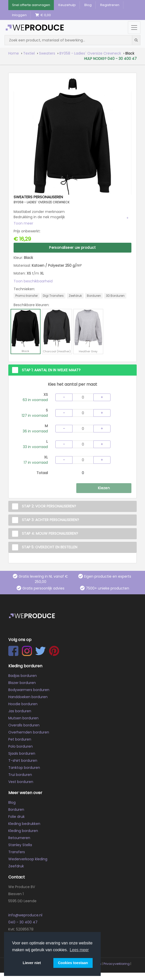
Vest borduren (21, 782)
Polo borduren (21, 746)
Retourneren (19, 838)
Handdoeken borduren (28, 697)
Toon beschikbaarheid (33, 281)
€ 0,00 (43, 15)
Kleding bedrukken (24, 824)
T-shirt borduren (23, 761)
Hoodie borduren (23, 704)
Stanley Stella (20, 845)
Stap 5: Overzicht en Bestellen (50, 547)
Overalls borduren (24, 725)
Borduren (16, 810)
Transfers (17, 852)
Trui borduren (20, 775)
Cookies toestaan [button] (73, 963)
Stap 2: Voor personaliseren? (49, 506)
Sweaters (47, 53)
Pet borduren (20, 739)
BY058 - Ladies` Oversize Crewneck (90, 53)
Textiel (29, 53)
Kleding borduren (23, 831)
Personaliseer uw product (72, 248)
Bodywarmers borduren (29, 690)
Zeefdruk (16, 866)
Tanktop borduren (24, 768)
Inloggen (19, 15)
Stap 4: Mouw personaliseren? (50, 533)
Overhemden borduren (29, 732)
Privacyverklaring (117, 964)
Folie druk (16, 817)
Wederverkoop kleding (28, 859)
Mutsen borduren (23, 718)
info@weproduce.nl (25, 915)
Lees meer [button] (79, 950)
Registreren (110, 5)
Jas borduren (20, 711)
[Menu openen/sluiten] (134, 28)
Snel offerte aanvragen (31, 5)
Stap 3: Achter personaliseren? (50, 520)
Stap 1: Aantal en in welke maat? (51, 370)
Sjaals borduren (22, 753)
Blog (88, 5)
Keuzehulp (67, 5)
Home (14, 53)
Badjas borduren (23, 676)
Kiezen (104, 488)
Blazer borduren (22, 683)
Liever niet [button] (32, 963)
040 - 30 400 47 (23, 922)
